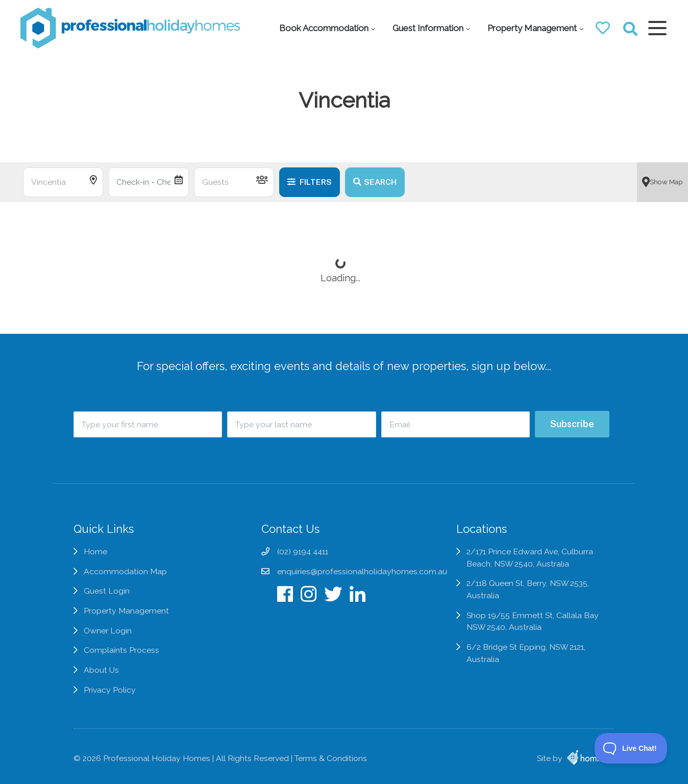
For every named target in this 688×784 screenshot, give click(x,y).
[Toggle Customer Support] (631, 748)
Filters (310, 182)
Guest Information (428, 28)
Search (375, 182)
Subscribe (572, 424)
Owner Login (108, 631)
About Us (101, 670)
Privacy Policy (110, 690)
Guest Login (107, 591)
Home (95, 552)
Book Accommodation (324, 28)
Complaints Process (121, 650)
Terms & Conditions (331, 758)
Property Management (532, 28)
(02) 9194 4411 (303, 552)
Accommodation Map (125, 571)
